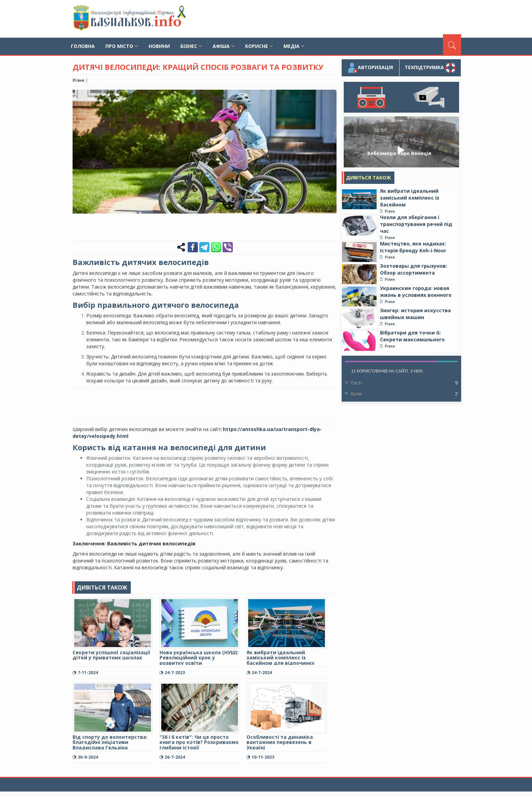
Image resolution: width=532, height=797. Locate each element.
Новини (159, 46)
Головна (83, 46)
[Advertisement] (337, 19)
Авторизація (370, 68)
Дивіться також (369, 178)
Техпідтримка (430, 68)
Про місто (122, 46)
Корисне (259, 46)
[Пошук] (452, 45)
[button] (330, 96)
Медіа (294, 46)
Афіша (224, 46)
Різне (79, 80)
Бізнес (191, 46)
